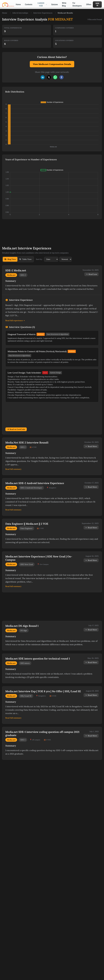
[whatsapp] (55, 77)
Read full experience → (15, 320)
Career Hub (42, 4)
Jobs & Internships (20, 13)
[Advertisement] (42, 231)
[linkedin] (43, 77)
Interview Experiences (43, 13)
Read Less (91, 274)
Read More (91, 446)
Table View (25, 259)
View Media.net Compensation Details (52, 64)
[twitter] (49, 77)
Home (5, 13)
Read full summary (13, 469)
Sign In (97, 4)
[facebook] (62, 77)
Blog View (10, 259)
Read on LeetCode (16, 429)
